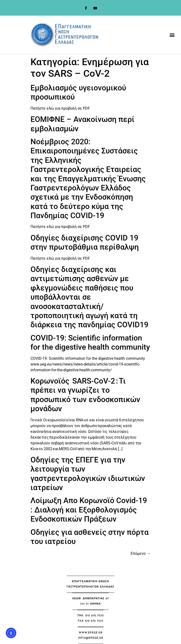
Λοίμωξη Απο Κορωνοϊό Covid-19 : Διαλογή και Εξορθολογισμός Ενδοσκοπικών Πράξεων (89, 510)
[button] (172, 35)
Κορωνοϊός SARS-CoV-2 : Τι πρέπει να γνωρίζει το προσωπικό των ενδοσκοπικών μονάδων (85, 395)
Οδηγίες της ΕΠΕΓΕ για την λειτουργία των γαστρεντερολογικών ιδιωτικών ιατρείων (88, 474)
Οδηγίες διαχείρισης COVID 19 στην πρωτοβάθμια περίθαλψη (85, 242)
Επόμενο (141, 553)
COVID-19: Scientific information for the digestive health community (90, 342)
